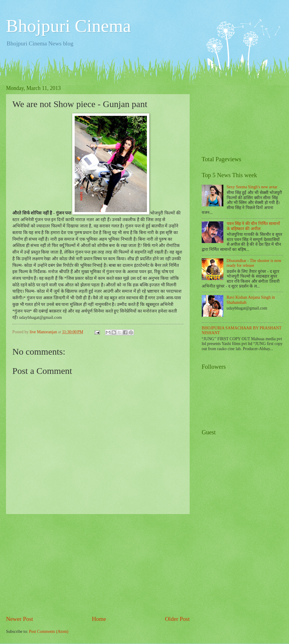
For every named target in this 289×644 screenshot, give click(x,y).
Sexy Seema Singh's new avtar (252, 187)
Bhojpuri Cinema (68, 26)
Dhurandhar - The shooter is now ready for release (254, 263)
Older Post (177, 619)
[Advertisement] (98, 565)
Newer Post (20, 619)
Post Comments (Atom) (49, 632)
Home (99, 619)
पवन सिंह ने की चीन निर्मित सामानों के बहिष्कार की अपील (253, 226)
